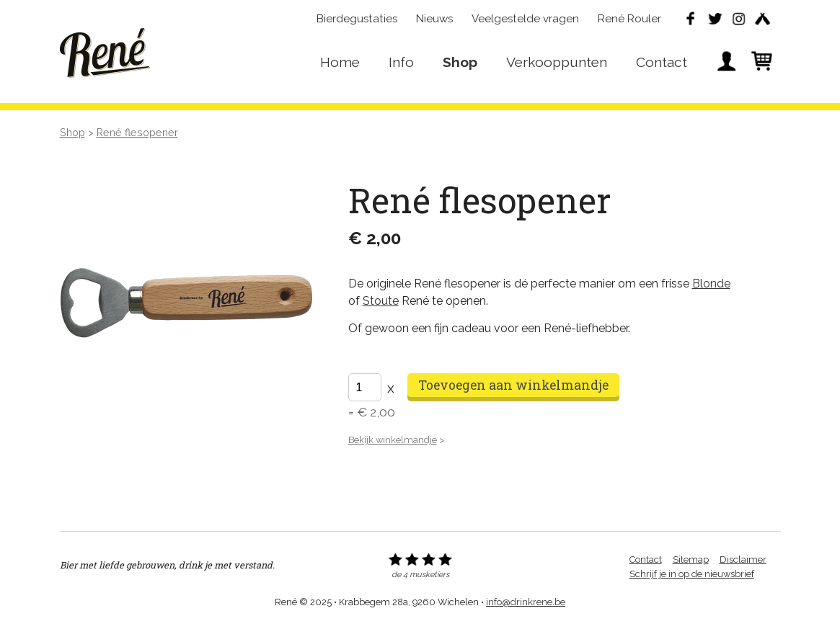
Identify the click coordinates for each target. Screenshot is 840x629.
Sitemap (691, 559)
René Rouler (629, 19)
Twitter (715, 19)
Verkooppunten (557, 62)
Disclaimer (743, 559)
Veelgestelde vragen (525, 19)
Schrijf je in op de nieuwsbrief (692, 574)
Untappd (762, 19)
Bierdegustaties (357, 19)
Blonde (711, 284)
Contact (662, 62)
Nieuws (434, 19)
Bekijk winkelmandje (393, 440)
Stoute (381, 301)
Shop (460, 62)
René (105, 52)
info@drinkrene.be (526, 602)
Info (401, 62)
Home (340, 62)
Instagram (738, 19)
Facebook (691, 19)
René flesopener (137, 132)
